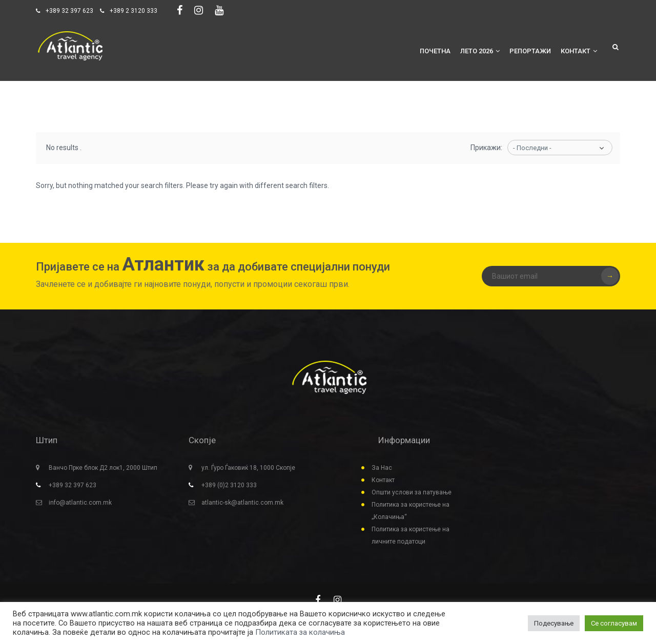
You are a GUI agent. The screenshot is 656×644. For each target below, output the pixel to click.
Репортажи (530, 51)
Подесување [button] (554, 623)
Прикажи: (486, 148)
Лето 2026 (480, 51)
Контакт (579, 51)
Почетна (435, 51)
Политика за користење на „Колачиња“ (411, 511)
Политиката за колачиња (300, 632)
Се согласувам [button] (614, 623)
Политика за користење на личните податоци (411, 535)
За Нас (382, 468)
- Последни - (532, 148)
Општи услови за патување (412, 492)
